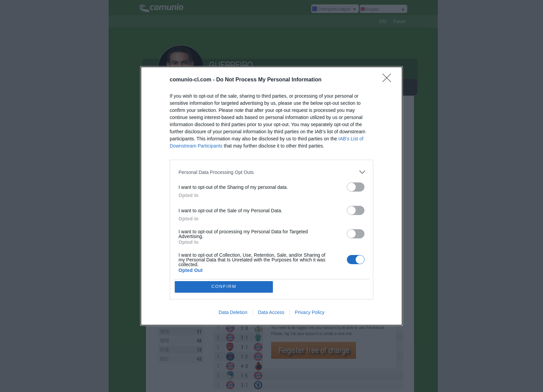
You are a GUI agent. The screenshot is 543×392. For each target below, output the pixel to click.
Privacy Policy (310, 313)
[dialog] (271, 196)
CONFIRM (225, 287)
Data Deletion (233, 313)
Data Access (271, 313)
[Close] (389, 79)
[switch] (356, 186)
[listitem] (271, 171)
